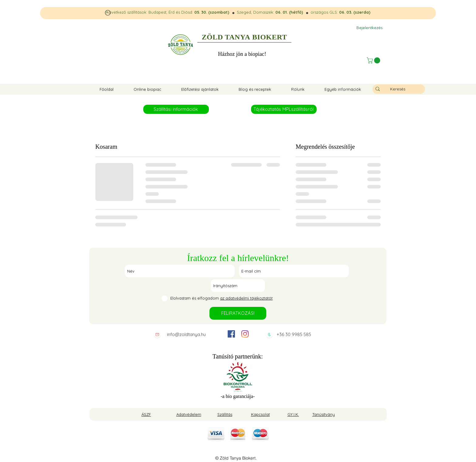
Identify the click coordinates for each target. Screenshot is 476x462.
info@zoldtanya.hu (186, 334)
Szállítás (225, 414)
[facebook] (231, 334)
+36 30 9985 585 (294, 334)
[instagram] (245, 334)
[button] (374, 60)
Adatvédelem (189, 414)
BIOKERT (270, 37)
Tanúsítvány (324, 414)
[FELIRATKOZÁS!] (238, 313)
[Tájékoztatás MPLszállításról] (284, 109)
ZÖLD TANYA (226, 37)
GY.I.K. (293, 414)
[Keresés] (398, 89)
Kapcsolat (260, 414)
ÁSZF (146, 414)
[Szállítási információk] (176, 109)
